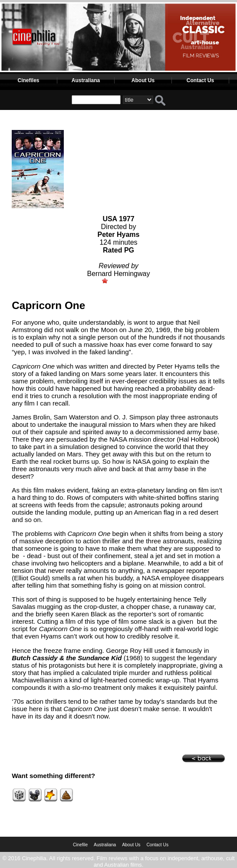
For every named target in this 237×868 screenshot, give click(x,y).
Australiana (86, 80)
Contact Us (200, 80)
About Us (143, 80)
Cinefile (80, 845)
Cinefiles (28, 80)
